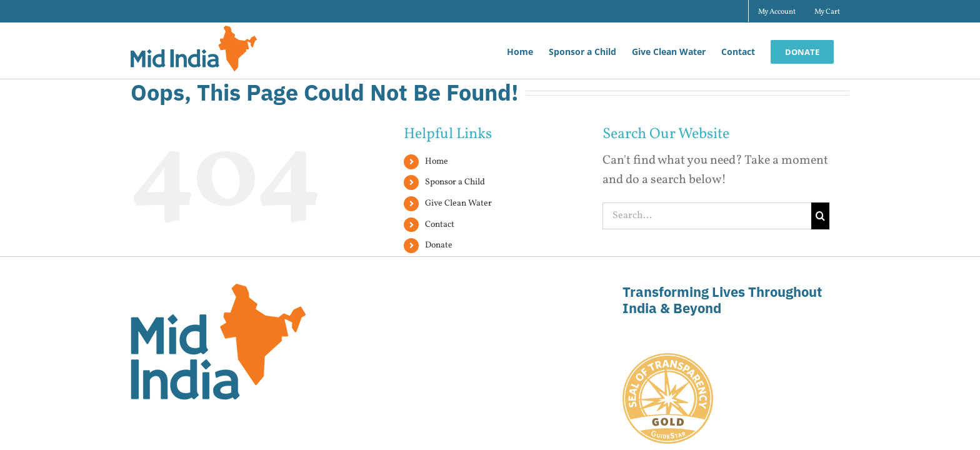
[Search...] (707, 216)
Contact (440, 225)
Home (437, 162)
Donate (439, 245)
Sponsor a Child (455, 182)
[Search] (820, 216)
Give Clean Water (458, 203)
